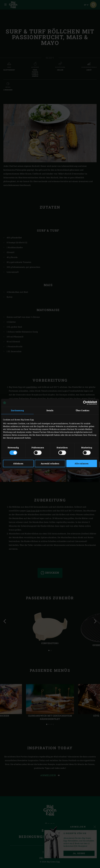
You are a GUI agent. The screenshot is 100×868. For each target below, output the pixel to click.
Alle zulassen (82, 463)
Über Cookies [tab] (83, 410)
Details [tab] (50, 410)
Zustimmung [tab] (17, 410)
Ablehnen (18, 463)
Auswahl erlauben (50, 463)
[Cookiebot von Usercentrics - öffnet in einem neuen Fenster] (85, 403)
